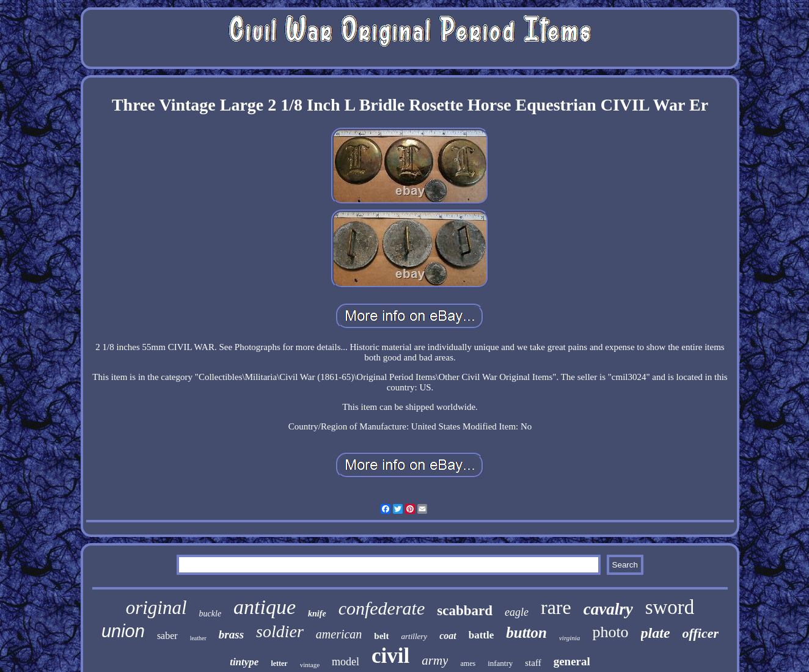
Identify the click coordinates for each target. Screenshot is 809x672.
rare (556, 607)
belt (381, 636)
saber (167, 636)
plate (656, 633)
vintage (310, 665)
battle (481, 635)
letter (279, 663)
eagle (517, 612)
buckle (210, 614)
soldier (280, 631)
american (339, 634)
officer (701, 633)
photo (610, 632)
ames (468, 663)
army (435, 660)
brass (231, 634)
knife (317, 614)
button (526, 633)
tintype (244, 662)
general (572, 661)
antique (265, 607)
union (123, 631)
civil (390, 656)
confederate (382, 608)
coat (448, 636)
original (156, 608)
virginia (569, 638)
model (346, 662)
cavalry (608, 609)
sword (670, 607)
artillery (415, 636)
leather (198, 638)
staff (533, 663)
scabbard (465, 611)
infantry (500, 663)
